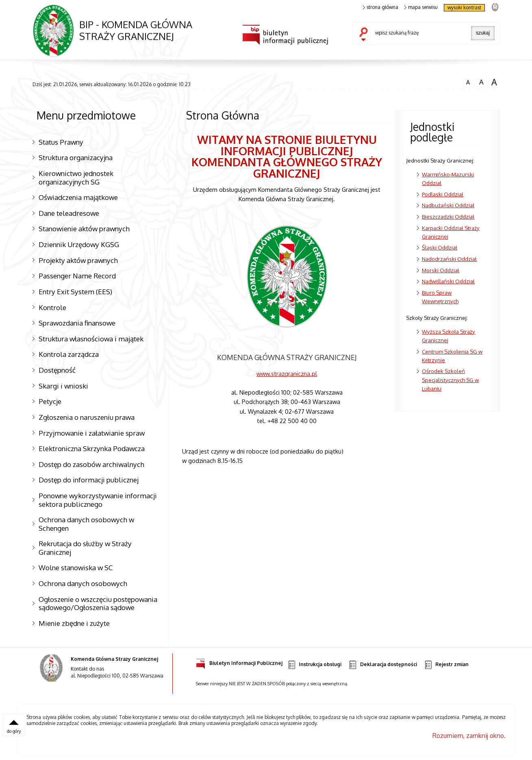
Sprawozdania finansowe (77, 323)
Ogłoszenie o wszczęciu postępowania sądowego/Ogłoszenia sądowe (98, 603)
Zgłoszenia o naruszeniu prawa (87, 417)
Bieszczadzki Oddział (448, 216)
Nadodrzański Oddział (449, 259)
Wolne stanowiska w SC (76, 567)
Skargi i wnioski (63, 386)
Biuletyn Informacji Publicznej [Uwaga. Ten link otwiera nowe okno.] (239, 662)
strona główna (381, 7)
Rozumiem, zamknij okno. (469, 736)
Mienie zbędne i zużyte (74, 623)
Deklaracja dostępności (382, 665)
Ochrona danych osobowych (83, 583)
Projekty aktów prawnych (78, 260)
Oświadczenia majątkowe (78, 197)
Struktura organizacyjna (76, 157)
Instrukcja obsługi (314, 665)
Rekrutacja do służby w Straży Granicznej (85, 548)
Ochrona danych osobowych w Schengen (86, 524)
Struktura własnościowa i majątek (91, 339)
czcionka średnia (481, 82)
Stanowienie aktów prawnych (84, 228)
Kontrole (52, 307)
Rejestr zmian (446, 665)
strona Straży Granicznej (495, 7)
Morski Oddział (441, 270)
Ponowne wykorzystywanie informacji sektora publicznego (98, 500)
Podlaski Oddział (443, 194)
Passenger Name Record (77, 276)
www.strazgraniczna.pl (287, 373)
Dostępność (57, 370)
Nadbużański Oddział (448, 205)
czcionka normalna (468, 81)
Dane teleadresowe (69, 213)
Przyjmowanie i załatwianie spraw (92, 433)
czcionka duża (494, 82)
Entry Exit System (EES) (75, 291)
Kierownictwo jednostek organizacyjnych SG (76, 177)
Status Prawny (61, 142)
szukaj (365, 35)
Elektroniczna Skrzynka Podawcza (92, 448)
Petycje (50, 401)
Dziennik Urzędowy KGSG (79, 244)
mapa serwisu (421, 7)
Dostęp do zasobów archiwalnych (91, 464)
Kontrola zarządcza (69, 354)
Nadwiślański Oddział (448, 281)
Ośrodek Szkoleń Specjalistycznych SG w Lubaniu (450, 379)
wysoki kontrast (464, 8)
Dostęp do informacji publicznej (89, 480)
